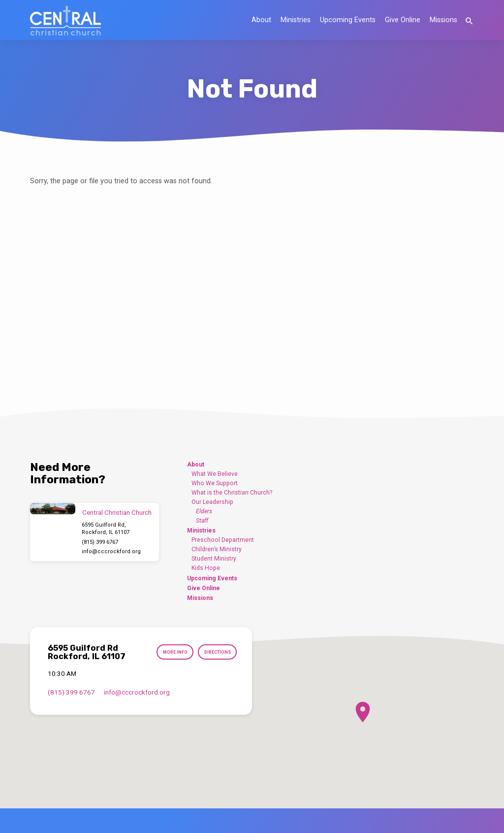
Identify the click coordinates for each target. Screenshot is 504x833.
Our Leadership (212, 502)
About (261, 20)
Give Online (403, 20)
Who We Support (215, 483)
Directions (216, 652)
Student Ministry (214, 559)
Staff (202, 521)
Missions (443, 20)
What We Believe (215, 474)
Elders (204, 511)
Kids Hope (206, 568)
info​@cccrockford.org (111, 551)
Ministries (296, 20)
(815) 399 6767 (100, 542)
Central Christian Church (117, 513)
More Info (171, 652)
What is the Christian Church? (232, 493)
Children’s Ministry (217, 549)
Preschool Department (223, 540)
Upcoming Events (348, 20)
